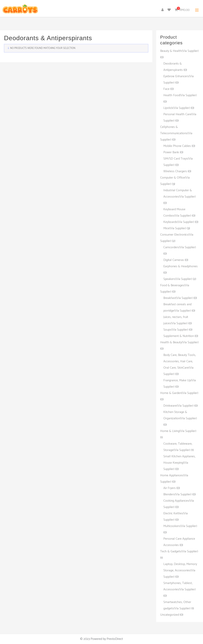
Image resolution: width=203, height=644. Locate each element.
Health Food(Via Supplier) (180, 95)
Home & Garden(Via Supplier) (179, 393)
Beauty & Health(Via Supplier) (179, 51)
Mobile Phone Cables (177, 146)
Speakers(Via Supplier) (178, 279)
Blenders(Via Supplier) (177, 494)
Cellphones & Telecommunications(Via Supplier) (176, 133)
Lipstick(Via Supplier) (177, 108)
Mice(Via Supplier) (175, 228)
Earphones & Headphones (180, 266)
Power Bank (171, 152)
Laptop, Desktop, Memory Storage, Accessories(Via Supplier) (180, 570)
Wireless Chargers (175, 171)
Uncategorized (170, 615)
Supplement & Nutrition (179, 336)
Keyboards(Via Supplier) (179, 222)
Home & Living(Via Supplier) (178, 431)
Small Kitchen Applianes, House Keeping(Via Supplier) (179, 463)
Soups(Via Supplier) (176, 330)
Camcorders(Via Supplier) (180, 247)
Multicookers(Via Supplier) (180, 526)
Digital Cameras (174, 260)
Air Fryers (169, 488)
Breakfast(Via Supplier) (178, 298)
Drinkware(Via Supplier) (178, 406)
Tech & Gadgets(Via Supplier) (179, 551)
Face (166, 89)
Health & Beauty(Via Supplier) (179, 342)
